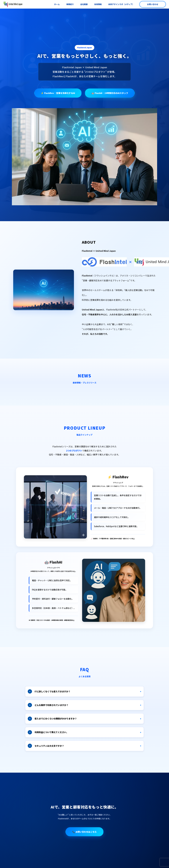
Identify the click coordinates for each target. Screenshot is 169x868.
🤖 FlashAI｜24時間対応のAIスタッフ (110, 93)
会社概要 (84, 4)
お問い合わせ (153, 4)
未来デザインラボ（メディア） (121, 4)
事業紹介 (70, 4)
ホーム (57, 4)
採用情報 (98, 4)
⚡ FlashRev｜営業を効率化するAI (58, 93)
